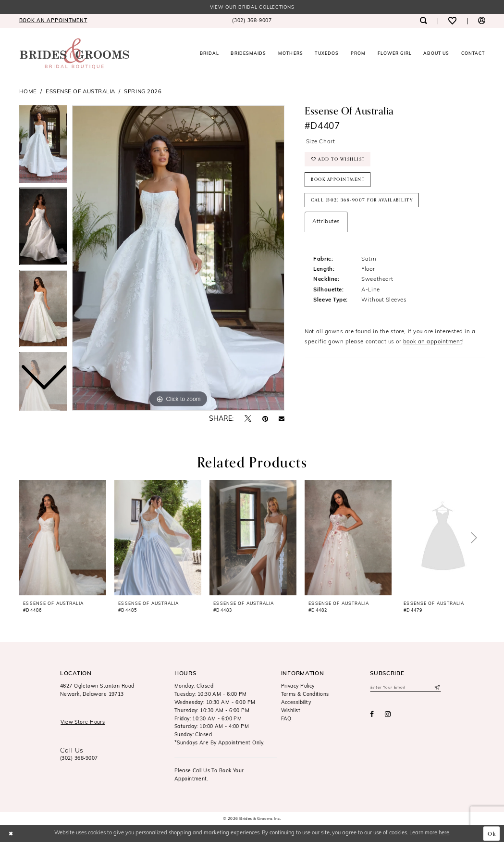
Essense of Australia (80, 92)
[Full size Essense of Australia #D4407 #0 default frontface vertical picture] (178, 258)
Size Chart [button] (320, 142)
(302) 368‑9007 (79, 759)
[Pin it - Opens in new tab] (265, 419)
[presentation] (63, 538)
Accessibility (296, 703)
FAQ (286, 719)
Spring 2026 (143, 92)
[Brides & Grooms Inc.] (74, 54)
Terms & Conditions (305, 695)
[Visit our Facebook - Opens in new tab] (372, 715)
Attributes (326, 222)
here (444, 833)
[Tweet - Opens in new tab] (248, 419)
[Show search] (424, 21)
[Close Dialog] (11, 833)
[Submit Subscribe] (436, 688)
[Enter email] (406, 688)
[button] (481, 21)
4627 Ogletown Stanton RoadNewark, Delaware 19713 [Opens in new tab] (97, 691)
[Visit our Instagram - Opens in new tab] (388, 715)
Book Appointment (338, 179)
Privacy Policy (298, 686)
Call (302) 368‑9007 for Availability (362, 200)
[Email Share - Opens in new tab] (282, 419)
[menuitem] (53, 21)
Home (28, 92)
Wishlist (291, 711)
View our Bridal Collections (252, 7)
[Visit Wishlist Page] (452, 21)
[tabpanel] (178, 258)
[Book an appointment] (53, 21)
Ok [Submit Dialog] (492, 833)
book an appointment (433, 342)
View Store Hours (83, 723)
